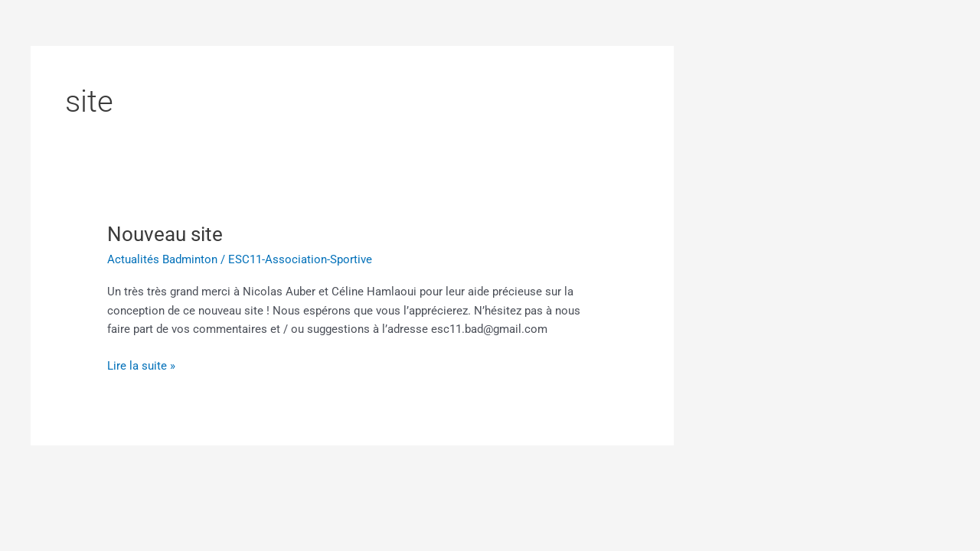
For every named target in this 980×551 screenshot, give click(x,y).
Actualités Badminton (162, 259)
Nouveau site (165, 234)
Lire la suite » (141, 365)
